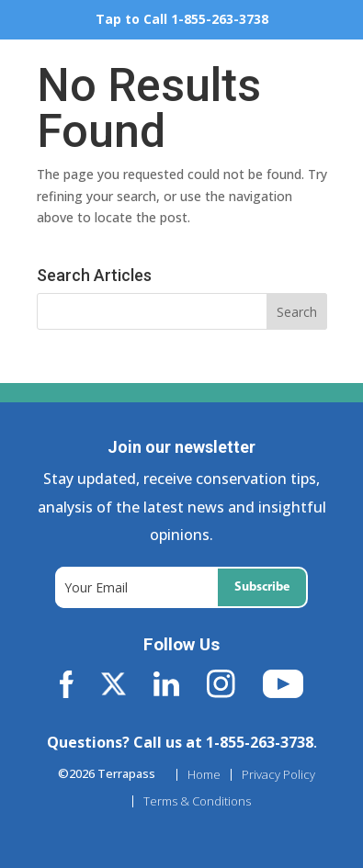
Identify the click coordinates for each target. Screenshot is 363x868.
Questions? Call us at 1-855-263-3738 (180, 742)
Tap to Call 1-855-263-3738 (182, 19)
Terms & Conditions (197, 801)
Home (204, 775)
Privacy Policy (278, 775)
